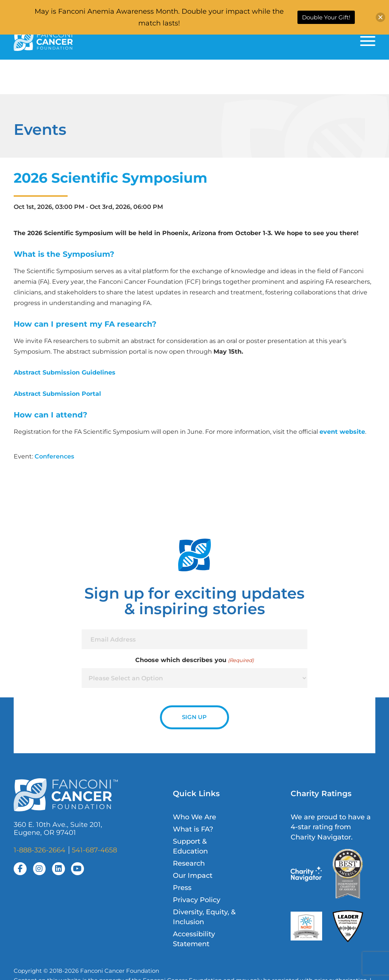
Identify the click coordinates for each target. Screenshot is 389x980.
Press (182, 888)
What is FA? (193, 829)
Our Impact (193, 875)
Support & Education (190, 846)
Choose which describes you (194, 660)
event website (342, 432)
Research (189, 863)
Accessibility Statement (194, 939)
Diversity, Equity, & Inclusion (204, 917)
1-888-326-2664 (40, 850)
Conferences (54, 456)
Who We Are (194, 817)
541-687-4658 (94, 850)
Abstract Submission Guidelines (65, 372)
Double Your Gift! (326, 17)
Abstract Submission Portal (57, 394)
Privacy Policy (197, 900)
